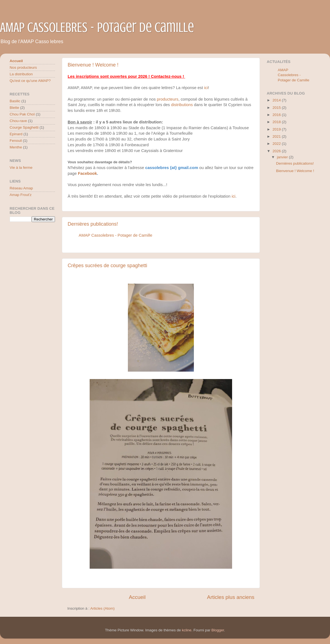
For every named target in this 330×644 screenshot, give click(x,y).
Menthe (16, 147)
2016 (277, 115)
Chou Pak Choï (22, 114)
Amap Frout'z (21, 195)
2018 (277, 122)
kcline (187, 630)
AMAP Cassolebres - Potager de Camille (116, 235)
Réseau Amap (21, 188)
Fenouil (16, 141)
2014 (277, 100)
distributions (182, 105)
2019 (277, 129)
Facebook (87, 173)
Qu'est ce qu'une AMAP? (30, 81)
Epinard (16, 134)
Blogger (218, 630)
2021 (277, 136)
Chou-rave (18, 121)
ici (206, 88)
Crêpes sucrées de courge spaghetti (107, 266)
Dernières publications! (93, 224)
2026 (277, 151)
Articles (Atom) (102, 608)
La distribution (21, 74)
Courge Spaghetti (24, 127)
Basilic (15, 101)
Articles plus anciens (231, 597)
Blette (14, 108)
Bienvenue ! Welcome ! (93, 65)
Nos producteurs (23, 67)
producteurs (167, 99)
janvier (283, 157)
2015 (277, 108)
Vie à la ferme (21, 168)
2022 (277, 144)
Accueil (137, 597)
